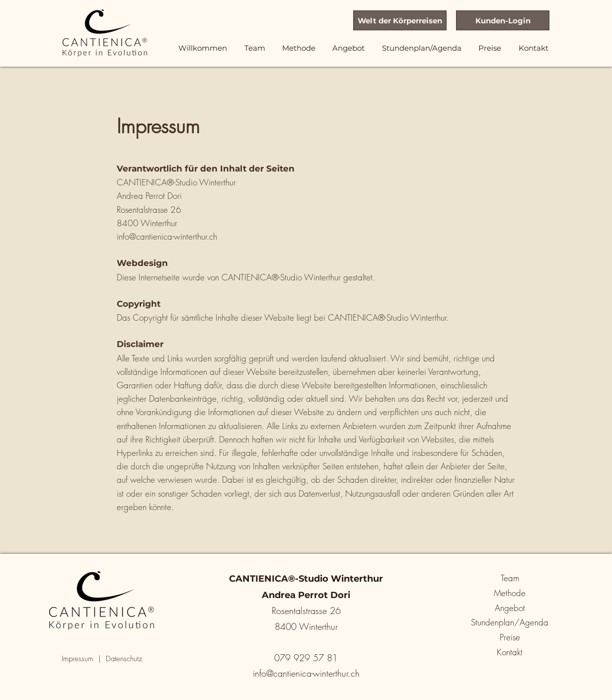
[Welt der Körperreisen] (400, 20)
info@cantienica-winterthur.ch (167, 236)
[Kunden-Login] (503, 20)
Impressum (77, 659)
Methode (510, 593)
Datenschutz (124, 659)
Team (510, 578)
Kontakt (510, 652)
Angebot (510, 608)
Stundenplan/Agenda (510, 622)
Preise (510, 637)
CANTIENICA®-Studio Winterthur (281, 277)
